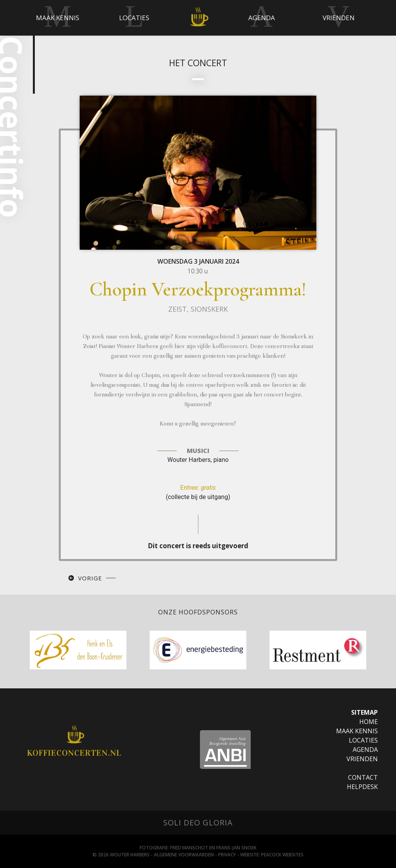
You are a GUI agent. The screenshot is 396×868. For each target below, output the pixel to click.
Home (369, 722)
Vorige (90, 578)
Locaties (363, 740)
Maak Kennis (357, 731)
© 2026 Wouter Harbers (121, 855)
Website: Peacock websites (272, 855)
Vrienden (362, 759)
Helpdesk (362, 787)
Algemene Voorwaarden (184, 855)
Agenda (365, 750)
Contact (363, 777)
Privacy (227, 855)
